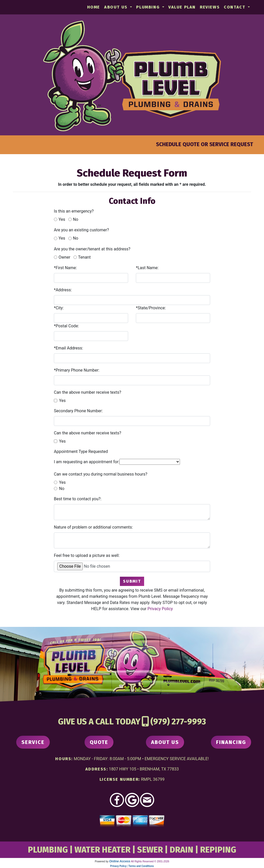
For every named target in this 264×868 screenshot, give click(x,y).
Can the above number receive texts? (88, 392)
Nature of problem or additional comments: (93, 527)
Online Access (120, 861)
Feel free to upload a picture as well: (87, 555)
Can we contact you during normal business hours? (101, 474)
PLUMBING (48, 850)
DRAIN (181, 850)
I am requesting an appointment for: (87, 462)
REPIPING (218, 850)
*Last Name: (147, 268)
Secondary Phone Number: (78, 411)
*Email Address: (68, 348)
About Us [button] (117, 7)
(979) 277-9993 (178, 722)
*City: (59, 308)
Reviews (210, 7)
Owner (64, 257)
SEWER (150, 850)
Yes (62, 219)
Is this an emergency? (74, 211)
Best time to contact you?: (78, 499)
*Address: (63, 290)
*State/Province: (151, 308)
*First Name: (65, 268)
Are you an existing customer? (81, 230)
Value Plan (182, 7)
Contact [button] (235, 7)
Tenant (84, 257)
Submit (132, 581)
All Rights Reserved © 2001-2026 (150, 861)
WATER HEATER (102, 850)
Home (94, 7)
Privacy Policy (160, 609)
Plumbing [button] (148, 7)
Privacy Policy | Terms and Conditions (132, 866)
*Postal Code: (66, 326)
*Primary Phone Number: (77, 370)
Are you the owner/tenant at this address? (92, 249)
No (76, 219)
